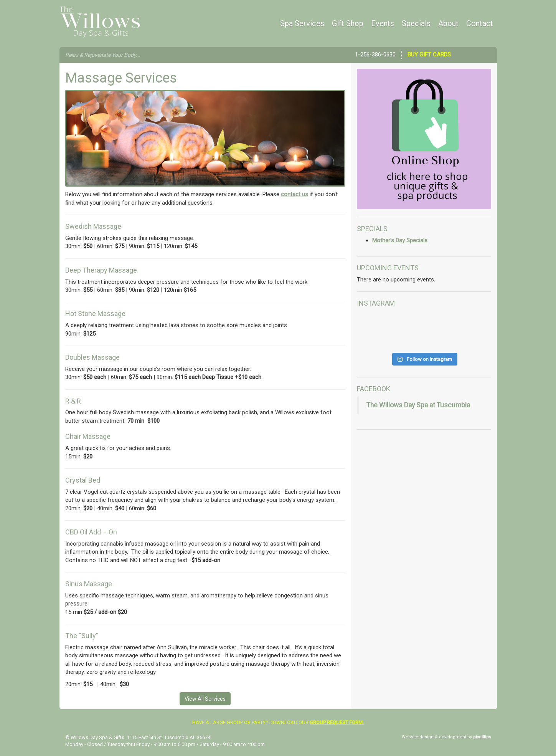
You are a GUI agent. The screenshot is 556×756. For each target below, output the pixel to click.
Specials (416, 23)
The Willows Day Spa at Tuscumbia (418, 405)
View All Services (205, 699)
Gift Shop (348, 23)
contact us (294, 194)
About (448, 23)
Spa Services (302, 23)
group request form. (337, 722)
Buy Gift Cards (429, 55)
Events (383, 23)
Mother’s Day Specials (400, 240)
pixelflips (482, 737)
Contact (480, 23)
